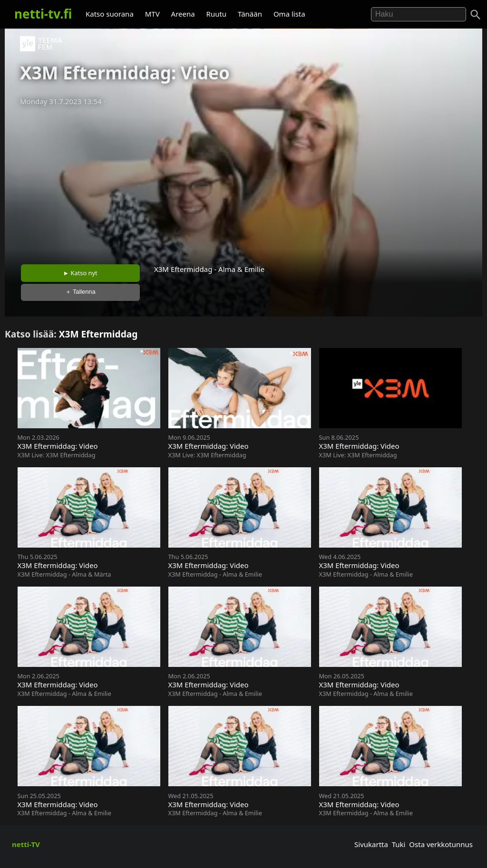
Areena (183, 14)
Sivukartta (371, 844)
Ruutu (217, 14)
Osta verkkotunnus (441, 844)
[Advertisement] (243, 182)
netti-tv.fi (43, 14)
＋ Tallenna (80, 292)
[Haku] (476, 15)
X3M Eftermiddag (98, 334)
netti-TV (26, 844)
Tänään (250, 14)
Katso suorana (110, 14)
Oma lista (289, 14)
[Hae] (419, 14)
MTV (152, 14)
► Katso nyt (80, 273)
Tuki (399, 844)
